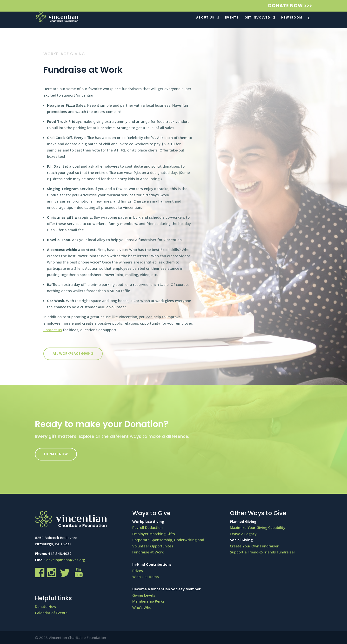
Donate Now (56, 454)
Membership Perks (148, 601)
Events (232, 18)
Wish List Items (146, 577)
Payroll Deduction (147, 527)
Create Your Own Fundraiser (254, 546)
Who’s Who (142, 607)
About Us (205, 18)
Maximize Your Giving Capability (258, 527)
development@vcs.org (66, 560)
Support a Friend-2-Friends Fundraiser (263, 552)
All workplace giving (73, 354)
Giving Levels (144, 595)
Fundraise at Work (148, 552)
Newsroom (292, 18)
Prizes (138, 571)
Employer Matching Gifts (154, 534)
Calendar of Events (51, 613)
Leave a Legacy (243, 534)
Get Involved (257, 18)
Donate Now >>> (290, 6)
